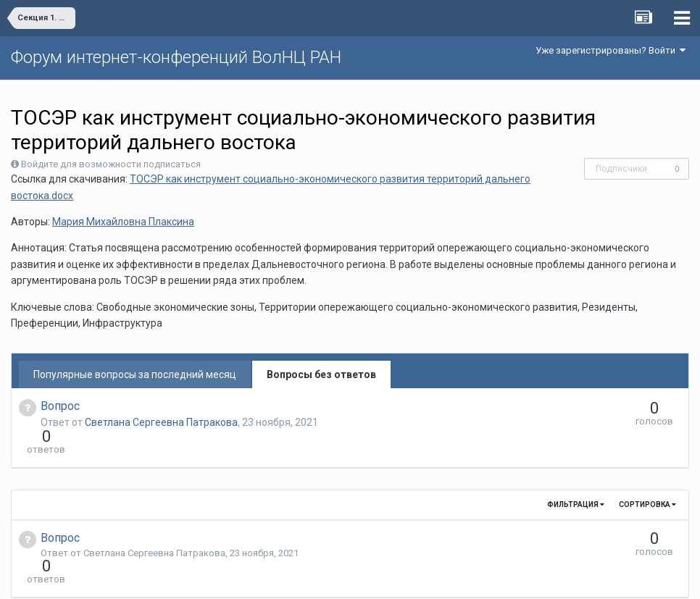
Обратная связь (372, 577)
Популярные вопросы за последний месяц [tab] (135, 374)
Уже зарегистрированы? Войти (611, 50)
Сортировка (647, 478)
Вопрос (60, 406)
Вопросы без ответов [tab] (321, 374)
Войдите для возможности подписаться (111, 164)
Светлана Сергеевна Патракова (161, 422)
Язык (305, 577)
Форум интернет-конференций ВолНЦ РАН (176, 57)
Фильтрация (576, 478)
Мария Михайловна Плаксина (123, 222)
